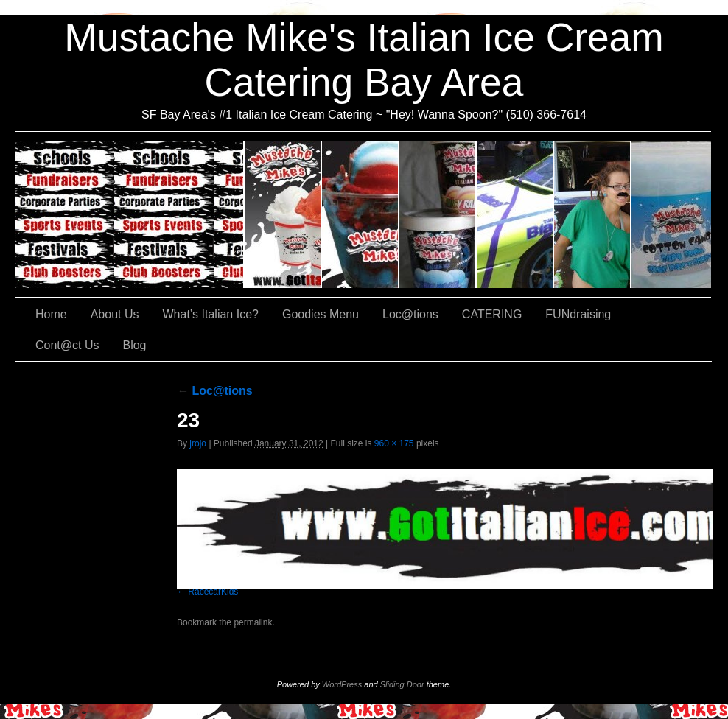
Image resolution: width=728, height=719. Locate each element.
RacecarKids (213, 592)
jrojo (198, 443)
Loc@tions (515, 214)
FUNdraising (593, 214)
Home (51, 314)
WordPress (342, 684)
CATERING (130, 214)
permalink (253, 622)
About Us (283, 214)
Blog (134, 345)
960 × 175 (394, 443)
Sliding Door (402, 684)
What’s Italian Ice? (361, 214)
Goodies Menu (438, 214)
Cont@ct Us (671, 214)
